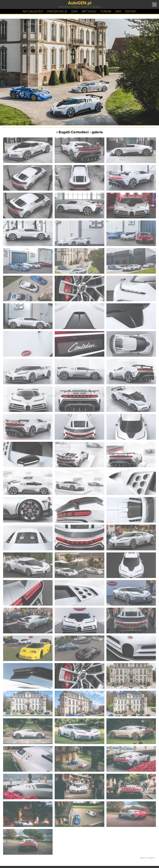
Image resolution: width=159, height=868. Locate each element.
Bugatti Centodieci (74, 132)
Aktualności (33, 11)
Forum (106, 11)
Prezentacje (57, 11)
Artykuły (89, 11)
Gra (118, 11)
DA (75, 11)
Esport (131, 11)
